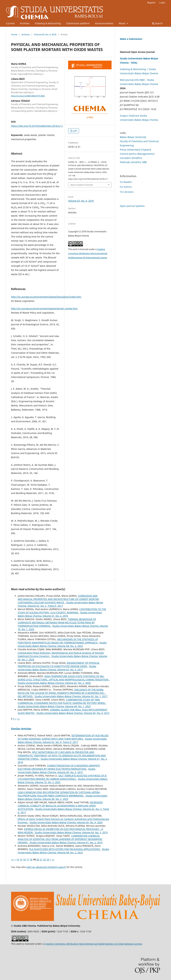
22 (44, 860)
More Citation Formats (82, 185)
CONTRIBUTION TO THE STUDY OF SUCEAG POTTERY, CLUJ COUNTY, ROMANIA (62, 611)
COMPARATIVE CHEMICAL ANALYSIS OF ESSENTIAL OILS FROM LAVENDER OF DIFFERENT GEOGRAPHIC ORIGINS (60, 839)
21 (41, 860)
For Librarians (127, 192)
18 (31, 860)
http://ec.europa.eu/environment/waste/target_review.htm (44, 308)
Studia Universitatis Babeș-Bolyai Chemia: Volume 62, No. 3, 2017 (57, 668)
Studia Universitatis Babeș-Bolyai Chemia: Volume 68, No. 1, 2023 (54, 706)
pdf (75, 131)
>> (18, 719)
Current (10, 23)
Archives (25, 23)
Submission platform (78, 23)
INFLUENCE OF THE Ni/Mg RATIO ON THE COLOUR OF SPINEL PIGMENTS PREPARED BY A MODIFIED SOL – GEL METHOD (62, 693)
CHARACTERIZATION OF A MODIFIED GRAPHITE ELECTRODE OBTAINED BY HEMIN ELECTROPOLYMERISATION (59, 767)
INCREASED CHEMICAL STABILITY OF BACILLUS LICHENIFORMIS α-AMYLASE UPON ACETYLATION (60, 806)
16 (24, 860)
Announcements (104, 23)
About (122, 23)
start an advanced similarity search (46, 867)
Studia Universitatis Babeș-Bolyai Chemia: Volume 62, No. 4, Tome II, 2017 (62, 740)
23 (48, 860)
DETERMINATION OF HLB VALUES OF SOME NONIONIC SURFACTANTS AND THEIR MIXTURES (63, 737)
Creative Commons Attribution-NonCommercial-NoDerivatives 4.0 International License (88, 253)
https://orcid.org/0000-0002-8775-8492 (28, 96)
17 (28, 860)
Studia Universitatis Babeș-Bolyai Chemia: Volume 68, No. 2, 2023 (62, 644)
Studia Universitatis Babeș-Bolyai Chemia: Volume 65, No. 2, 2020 (54, 683)
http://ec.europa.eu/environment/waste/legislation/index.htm (46, 297)
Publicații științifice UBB (133, 162)
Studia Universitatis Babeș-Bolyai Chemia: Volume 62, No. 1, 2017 (71, 696)
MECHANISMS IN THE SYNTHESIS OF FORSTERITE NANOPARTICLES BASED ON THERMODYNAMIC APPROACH (58, 641)
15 (21, 860)
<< (12, 860)
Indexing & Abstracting (48, 23)
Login (162, 3)
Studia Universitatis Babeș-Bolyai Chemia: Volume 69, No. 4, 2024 (66, 822)
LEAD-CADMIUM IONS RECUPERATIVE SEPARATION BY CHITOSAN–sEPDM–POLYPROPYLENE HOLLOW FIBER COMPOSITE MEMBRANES (59, 794)
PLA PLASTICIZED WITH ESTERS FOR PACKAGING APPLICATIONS (65, 849)
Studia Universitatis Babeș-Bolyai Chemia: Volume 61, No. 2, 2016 (60, 614)
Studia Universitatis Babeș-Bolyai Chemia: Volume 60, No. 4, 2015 (73, 713)
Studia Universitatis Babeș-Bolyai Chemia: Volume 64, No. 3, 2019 (71, 832)
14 (18, 860)
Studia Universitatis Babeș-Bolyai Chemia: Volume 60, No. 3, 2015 (57, 771)
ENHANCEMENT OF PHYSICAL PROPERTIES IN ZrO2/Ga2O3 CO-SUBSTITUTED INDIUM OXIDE (59, 665)
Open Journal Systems (132, 206)
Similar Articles (21, 729)
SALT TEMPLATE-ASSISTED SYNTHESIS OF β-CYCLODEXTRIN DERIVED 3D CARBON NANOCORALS (62, 777)
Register (151, 3)
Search (157, 23)
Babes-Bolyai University (133, 137)
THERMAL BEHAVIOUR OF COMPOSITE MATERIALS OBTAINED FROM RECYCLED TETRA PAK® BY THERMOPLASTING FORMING (57, 623)
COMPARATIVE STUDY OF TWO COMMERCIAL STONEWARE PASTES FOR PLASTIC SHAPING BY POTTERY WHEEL (62, 701)
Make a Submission (131, 39)
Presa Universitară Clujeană (135, 150)
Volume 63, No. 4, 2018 (45, 34)
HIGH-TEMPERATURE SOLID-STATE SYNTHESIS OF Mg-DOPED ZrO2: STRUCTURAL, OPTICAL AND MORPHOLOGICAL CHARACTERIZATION (63, 678)
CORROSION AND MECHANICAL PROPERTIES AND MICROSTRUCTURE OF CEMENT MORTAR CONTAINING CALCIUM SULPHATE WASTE (58, 599)
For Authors (126, 187)
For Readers (126, 182)
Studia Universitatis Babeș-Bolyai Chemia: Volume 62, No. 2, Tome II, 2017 (60, 604)
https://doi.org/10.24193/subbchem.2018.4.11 (37, 126)
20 (38, 860)
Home (14, 34)
